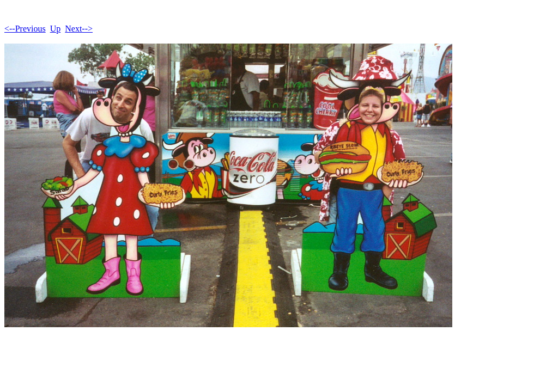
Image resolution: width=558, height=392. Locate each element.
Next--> (79, 29)
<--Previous (25, 29)
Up (56, 29)
